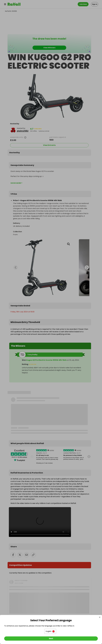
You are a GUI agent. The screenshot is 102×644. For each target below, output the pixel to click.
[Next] (51, 639)
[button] (50, 631)
